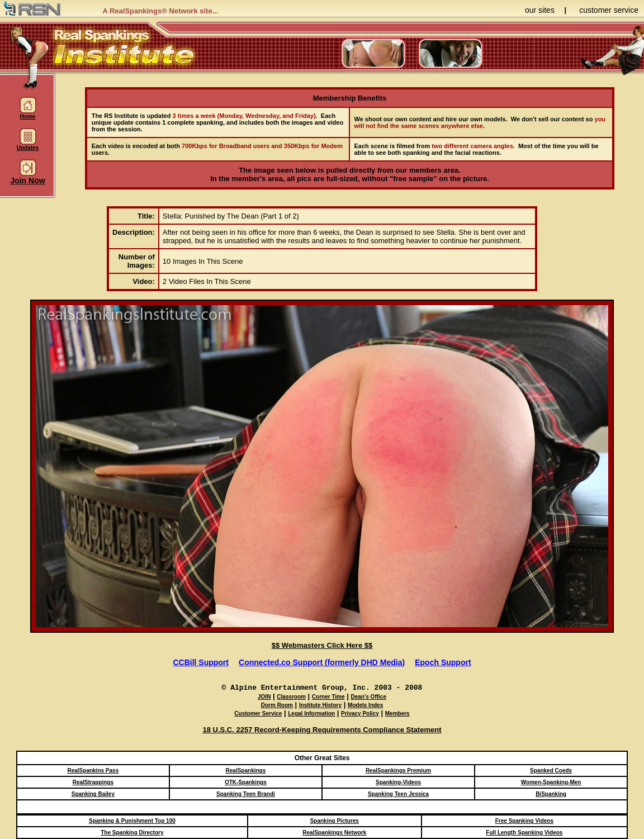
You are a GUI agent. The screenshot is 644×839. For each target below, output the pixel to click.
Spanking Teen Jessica (398, 794)
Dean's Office (368, 697)
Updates (28, 145)
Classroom (291, 697)
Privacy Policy (360, 714)
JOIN (264, 697)
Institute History (320, 705)
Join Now (27, 177)
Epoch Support (443, 662)
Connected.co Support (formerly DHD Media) (322, 662)
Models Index (365, 705)
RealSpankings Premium (398, 771)
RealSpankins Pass (93, 771)
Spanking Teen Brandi (246, 794)
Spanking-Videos (398, 782)
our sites (540, 10)
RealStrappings (93, 782)
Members (397, 714)
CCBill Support (201, 662)
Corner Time (328, 697)
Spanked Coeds (551, 771)
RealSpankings (246, 771)
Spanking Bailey (93, 794)
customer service (609, 10)
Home (28, 114)
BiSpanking (551, 794)
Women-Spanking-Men (551, 782)
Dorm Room (277, 705)
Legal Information (311, 714)
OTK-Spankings (246, 782)
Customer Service (258, 714)
